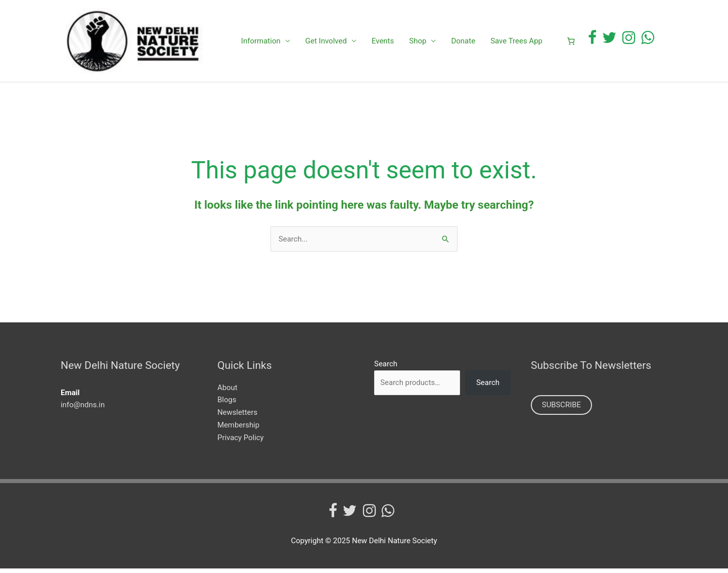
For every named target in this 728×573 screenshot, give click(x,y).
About (227, 392)
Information (261, 43)
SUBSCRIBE (562, 409)
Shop (418, 43)
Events (383, 43)
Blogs (227, 404)
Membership (239, 429)
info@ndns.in (83, 409)
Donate (463, 43)
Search (386, 368)
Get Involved (326, 43)
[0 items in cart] (571, 43)
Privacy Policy (241, 442)
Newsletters (238, 416)
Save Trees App (516, 43)
